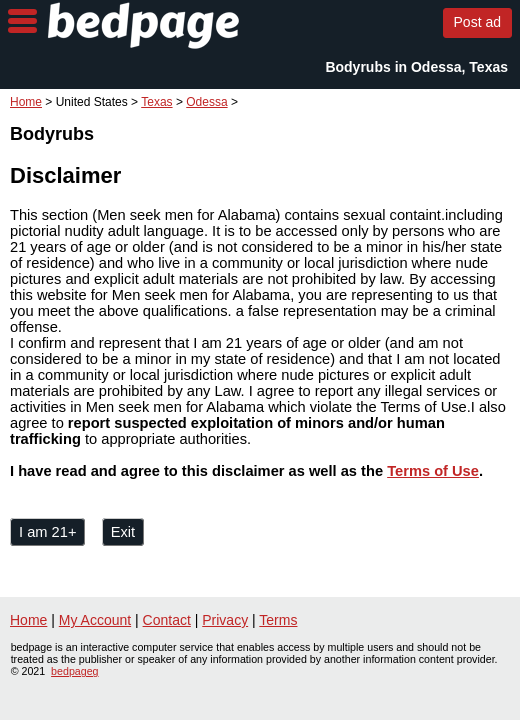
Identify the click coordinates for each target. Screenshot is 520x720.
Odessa (206, 102)
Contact (167, 620)
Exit (123, 532)
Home (26, 102)
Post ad (477, 22)
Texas (156, 102)
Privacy (225, 620)
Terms (278, 620)
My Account (95, 620)
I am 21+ (47, 532)
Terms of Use (433, 471)
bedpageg (74, 671)
